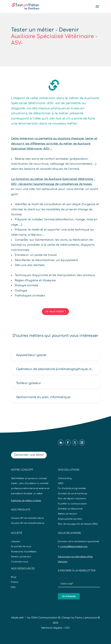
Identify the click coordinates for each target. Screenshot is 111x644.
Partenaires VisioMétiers (24, 552)
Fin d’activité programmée (72, 488)
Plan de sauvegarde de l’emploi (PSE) (78, 524)
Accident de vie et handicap (73, 494)
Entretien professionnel (70, 509)
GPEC (61, 483)
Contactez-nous (20, 562)
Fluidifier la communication (72, 504)
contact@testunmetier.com (74, 547)
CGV (67, 628)
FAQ (13, 587)
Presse (14, 582)
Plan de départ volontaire (72, 499)
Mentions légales (52, 628)
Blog (14, 577)
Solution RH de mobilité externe (28, 523)
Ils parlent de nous (21, 547)
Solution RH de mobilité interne (27, 518)
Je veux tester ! (55, 311)
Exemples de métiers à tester (26, 501)
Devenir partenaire (21, 557)
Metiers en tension (67, 514)
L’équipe (15, 542)
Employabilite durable (70, 519)
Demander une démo (29, 455)
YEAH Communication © (46, 618)
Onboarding (65, 478)
